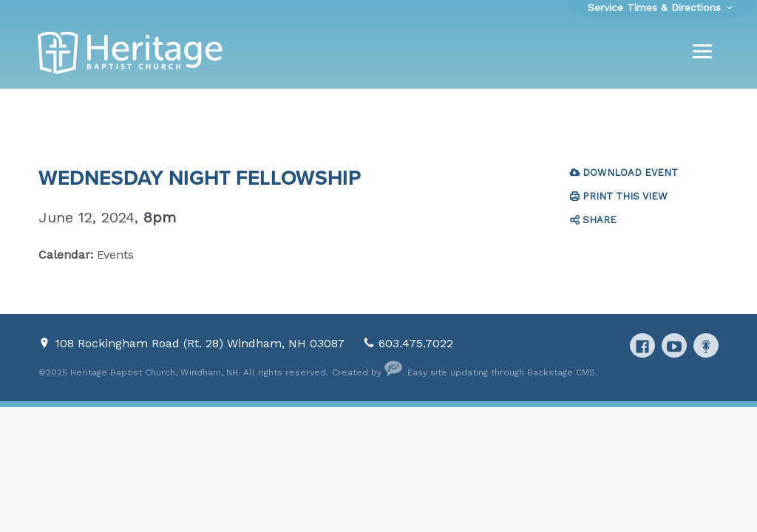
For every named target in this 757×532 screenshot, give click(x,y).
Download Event (630, 173)
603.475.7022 (416, 343)
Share (600, 220)
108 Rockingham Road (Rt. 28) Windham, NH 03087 (201, 343)
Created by (367, 372)
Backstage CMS (561, 372)
